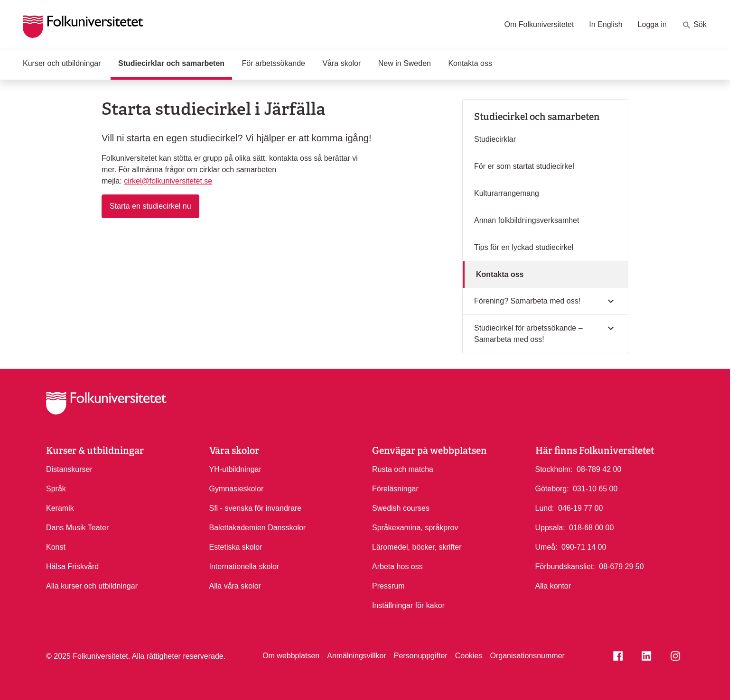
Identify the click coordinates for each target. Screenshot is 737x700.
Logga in (652, 24)
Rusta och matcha (403, 469)
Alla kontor (553, 586)
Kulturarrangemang (507, 193)
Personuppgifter (421, 656)
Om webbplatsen (291, 656)
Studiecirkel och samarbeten (537, 117)
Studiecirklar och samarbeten (175, 63)
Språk (56, 489)
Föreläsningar (395, 489)
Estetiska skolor (236, 547)
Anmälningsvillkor (357, 656)
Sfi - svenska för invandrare (256, 508)
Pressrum (388, 586)
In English (606, 24)
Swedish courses (401, 508)
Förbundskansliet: (565, 566)
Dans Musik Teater (77, 528)
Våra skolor (341, 63)
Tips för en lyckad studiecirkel (524, 247)
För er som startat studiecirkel (524, 166)
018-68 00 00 (591, 527)
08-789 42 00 (599, 469)
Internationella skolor (244, 566)
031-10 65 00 (595, 488)
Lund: (545, 508)
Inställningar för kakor (408, 605)
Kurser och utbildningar (62, 63)
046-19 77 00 (580, 507)
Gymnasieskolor (237, 489)
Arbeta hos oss (397, 566)
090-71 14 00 (584, 546)
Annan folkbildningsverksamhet (527, 220)
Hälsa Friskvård (72, 566)
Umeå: (546, 547)
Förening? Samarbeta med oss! (527, 301)
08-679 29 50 (621, 566)
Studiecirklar (495, 139)
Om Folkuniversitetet (539, 24)
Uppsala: (550, 528)
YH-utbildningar (235, 469)
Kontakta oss (470, 63)
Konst (56, 547)
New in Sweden (405, 63)
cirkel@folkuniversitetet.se (168, 181)
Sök (694, 25)
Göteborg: (552, 489)
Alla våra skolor (235, 586)
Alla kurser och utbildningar (92, 586)
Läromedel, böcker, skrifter (417, 547)
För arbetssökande (274, 63)
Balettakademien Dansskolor (258, 528)
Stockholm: (554, 469)
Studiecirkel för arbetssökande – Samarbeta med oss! (528, 334)
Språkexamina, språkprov (415, 528)
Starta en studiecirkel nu (154, 205)
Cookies (469, 656)
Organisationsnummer (527, 656)
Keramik (60, 508)
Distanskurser (69, 469)
